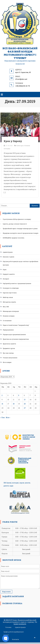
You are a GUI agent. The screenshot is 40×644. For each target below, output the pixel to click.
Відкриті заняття (9, 274)
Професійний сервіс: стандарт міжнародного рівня (20, 229)
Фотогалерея (7, 362)
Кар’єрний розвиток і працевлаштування (17, 283)
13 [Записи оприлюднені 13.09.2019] (25, 400)
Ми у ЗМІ (6, 307)
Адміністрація (8, 252)
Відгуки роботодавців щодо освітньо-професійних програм (20, 263)
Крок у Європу (13, 141)
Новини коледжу (9, 316)
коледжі (16, 483)
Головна (8, 627)
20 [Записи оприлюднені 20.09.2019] (25, 404)
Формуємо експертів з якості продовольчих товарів (21, 233)
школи (27, 483)
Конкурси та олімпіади (11, 288)
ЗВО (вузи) (8, 483)
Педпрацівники (8, 330)
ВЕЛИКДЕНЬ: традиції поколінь (13, 238)
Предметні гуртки (9, 348)
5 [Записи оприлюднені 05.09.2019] (19, 395)
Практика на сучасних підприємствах (16, 339)
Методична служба (9, 302)
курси (22, 483)
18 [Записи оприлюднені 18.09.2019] (14, 404)
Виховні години (8, 257)
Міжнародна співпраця (11, 311)
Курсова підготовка (10, 293)
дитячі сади (8, 486)
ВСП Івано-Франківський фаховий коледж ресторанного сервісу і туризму (20, 53)
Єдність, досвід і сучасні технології (15, 224)
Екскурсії (6, 279)
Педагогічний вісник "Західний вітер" (16, 325)
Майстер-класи (8, 297)
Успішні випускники (10, 358)
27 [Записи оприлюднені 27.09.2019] (25, 408)
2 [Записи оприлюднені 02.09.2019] (2, 395)
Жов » (8, 417)
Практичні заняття (9, 344)
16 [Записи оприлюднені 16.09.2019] (2, 404)
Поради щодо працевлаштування (14, 334)
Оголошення (7, 321)
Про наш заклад (8, 353)
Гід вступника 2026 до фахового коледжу (17, 219)
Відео (5, 270)
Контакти (15, 639)
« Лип (3, 417)
